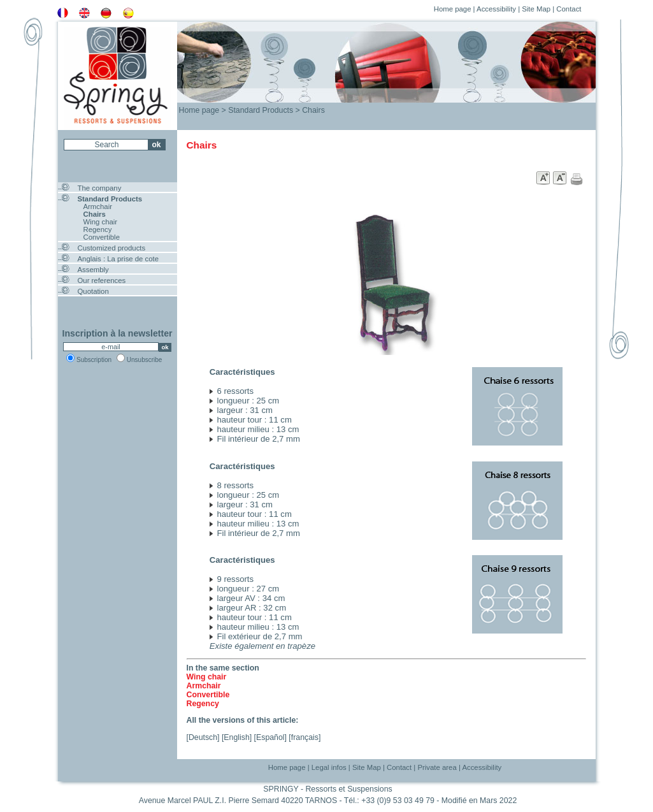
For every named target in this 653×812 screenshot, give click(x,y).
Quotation (93, 291)
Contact (569, 9)
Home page (453, 9)
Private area (437, 767)
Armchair (98, 207)
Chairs (95, 214)
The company (100, 188)
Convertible (102, 237)
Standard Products (110, 199)
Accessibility (496, 9)
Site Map (536, 9)
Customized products (112, 248)
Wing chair (101, 222)
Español (270, 737)
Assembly (93, 270)
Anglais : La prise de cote (118, 259)
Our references (102, 280)
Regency (98, 229)
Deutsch (203, 737)
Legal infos (329, 767)
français (305, 737)
